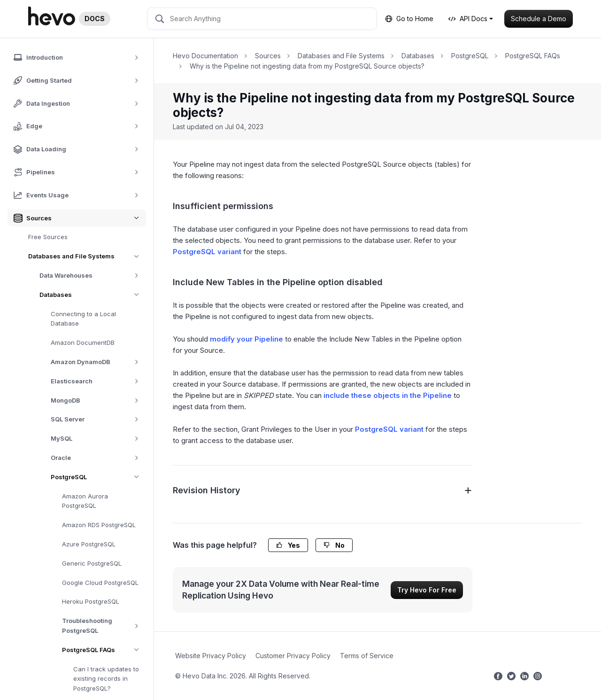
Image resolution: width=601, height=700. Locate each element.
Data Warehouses (92, 276)
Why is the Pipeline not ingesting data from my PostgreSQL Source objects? (307, 66)
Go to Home (409, 19)
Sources (268, 56)
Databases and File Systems (87, 256)
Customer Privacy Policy (293, 656)
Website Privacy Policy (211, 656)
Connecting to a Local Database (83, 319)
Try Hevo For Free (427, 590)
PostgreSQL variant (207, 252)
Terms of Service (367, 656)
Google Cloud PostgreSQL (100, 583)
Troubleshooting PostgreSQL (104, 626)
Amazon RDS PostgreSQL (99, 525)
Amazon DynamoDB (98, 362)
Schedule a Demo (539, 19)
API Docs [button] (468, 19)
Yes (288, 545)
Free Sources (48, 237)
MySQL (98, 439)
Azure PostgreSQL (89, 544)
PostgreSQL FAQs (104, 650)
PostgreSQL (98, 477)
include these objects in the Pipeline (388, 395)
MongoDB (98, 401)
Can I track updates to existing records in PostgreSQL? (106, 679)
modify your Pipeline (247, 339)
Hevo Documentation (205, 56)
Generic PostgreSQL (92, 563)
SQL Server (98, 419)
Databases (93, 295)
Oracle (98, 458)
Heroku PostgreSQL (91, 601)
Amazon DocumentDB (83, 342)
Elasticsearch (98, 381)
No (334, 545)
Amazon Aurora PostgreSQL (85, 501)
